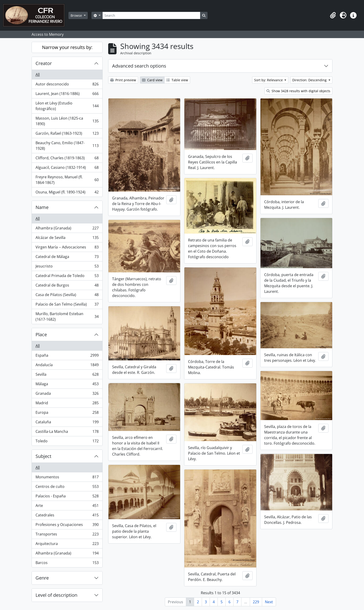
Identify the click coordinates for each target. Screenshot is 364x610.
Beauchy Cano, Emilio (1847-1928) (67, 146)
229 (256, 602)
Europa (67, 413)
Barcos (67, 564)
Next (269, 602)
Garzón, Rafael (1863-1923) (67, 134)
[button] (333, 15)
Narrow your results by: (67, 47)
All (38, 75)
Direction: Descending (310, 80)
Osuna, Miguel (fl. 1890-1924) (67, 193)
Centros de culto (67, 488)
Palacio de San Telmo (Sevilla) (67, 305)
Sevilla (67, 375)
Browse (77, 15)
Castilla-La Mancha (67, 432)
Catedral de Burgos (67, 286)
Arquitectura (67, 545)
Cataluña (67, 423)
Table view (177, 80)
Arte (67, 507)
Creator (44, 63)
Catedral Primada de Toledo (67, 277)
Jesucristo (67, 267)
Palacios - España (67, 497)
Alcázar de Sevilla (67, 239)
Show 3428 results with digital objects (298, 91)
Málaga (67, 385)
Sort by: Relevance (269, 80)
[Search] (151, 15)
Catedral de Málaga (67, 258)
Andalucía (67, 366)
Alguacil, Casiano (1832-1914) (67, 168)
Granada (67, 394)
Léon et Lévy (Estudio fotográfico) (67, 106)
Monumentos (67, 478)
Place (41, 334)
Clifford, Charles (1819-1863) (67, 159)
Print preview (123, 80)
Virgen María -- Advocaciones (67, 248)
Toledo (67, 442)
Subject (43, 456)
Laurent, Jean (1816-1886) (67, 95)
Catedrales (67, 516)
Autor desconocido (67, 85)
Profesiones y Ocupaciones (67, 526)
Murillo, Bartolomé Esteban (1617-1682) (67, 316)
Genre (42, 578)
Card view (152, 80)
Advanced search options (139, 66)
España (67, 356)
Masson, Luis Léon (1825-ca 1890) (67, 121)
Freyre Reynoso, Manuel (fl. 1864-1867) (67, 180)
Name (42, 207)
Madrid (67, 404)
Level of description (56, 595)
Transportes (67, 535)
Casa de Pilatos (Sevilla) (67, 296)
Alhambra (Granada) (67, 229)
